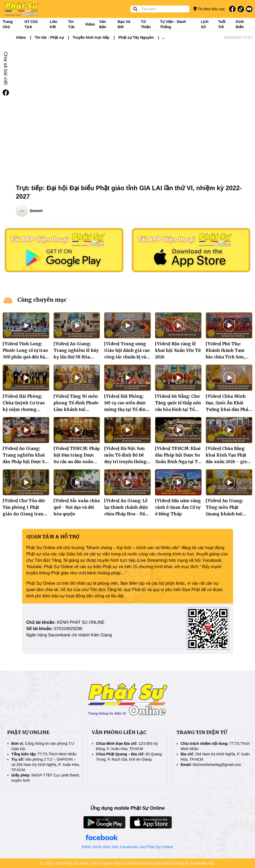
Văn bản (103, 24)
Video (90, 24)
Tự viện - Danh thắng (173, 24)
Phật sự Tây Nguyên (136, 37)
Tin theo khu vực (209, 9)
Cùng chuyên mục (42, 300)
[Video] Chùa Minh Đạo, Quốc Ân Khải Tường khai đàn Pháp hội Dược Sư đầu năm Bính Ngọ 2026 (228, 409)
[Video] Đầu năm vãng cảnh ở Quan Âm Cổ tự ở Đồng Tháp (178, 507)
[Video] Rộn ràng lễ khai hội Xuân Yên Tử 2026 (178, 350)
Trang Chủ (8, 24)
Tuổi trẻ (222, 24)
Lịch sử (205, 24)
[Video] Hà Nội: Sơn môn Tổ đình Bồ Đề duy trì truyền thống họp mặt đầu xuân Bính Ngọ (125, 462)
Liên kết (54, 24)
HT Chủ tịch (31, 24)
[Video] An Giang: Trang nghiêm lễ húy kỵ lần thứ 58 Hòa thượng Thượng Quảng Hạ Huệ (76, 357)
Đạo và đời (124, 24)
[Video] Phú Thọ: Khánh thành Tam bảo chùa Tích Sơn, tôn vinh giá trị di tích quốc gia (229, 357)
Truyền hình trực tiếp (91, 37)
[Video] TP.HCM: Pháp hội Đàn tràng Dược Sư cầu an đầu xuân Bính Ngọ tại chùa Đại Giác (77, 462)
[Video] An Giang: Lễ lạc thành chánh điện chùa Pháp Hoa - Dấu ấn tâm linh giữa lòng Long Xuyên (127, 514)
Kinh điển (240, 24)
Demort (36, 211)
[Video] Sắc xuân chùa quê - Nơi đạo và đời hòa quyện (77, 507)
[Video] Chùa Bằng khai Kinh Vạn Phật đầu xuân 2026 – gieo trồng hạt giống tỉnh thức (228, 462)
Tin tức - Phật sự (49, 37)
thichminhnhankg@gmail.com (217, 765)
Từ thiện (146, 24)
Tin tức (71, 24)
